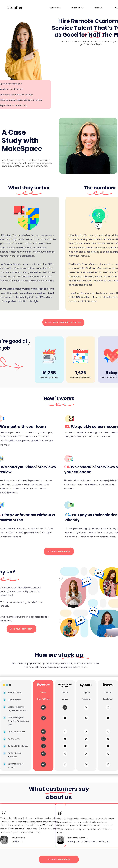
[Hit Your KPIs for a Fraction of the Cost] (63, 322)
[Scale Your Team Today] (59, 551)
